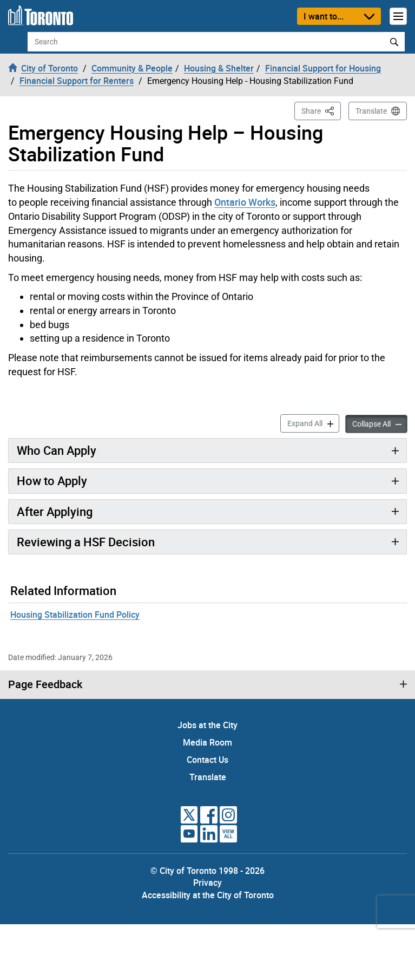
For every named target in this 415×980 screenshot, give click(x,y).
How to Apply (52, 481)
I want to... (324, 16)
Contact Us (207, 760)
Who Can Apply (57, 450)
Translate (371, 111)
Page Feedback (45, 684)
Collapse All (380, 423)
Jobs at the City (207, 725)
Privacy (207, 883)
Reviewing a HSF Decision (86, 542)
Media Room (207, 742)
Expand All (313, 423)
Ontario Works (245, 202)
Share (321, 110)
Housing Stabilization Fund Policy (75, 615)
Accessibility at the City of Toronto (208, 895)
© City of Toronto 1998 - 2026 (207, 871)
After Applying (55, 511)
